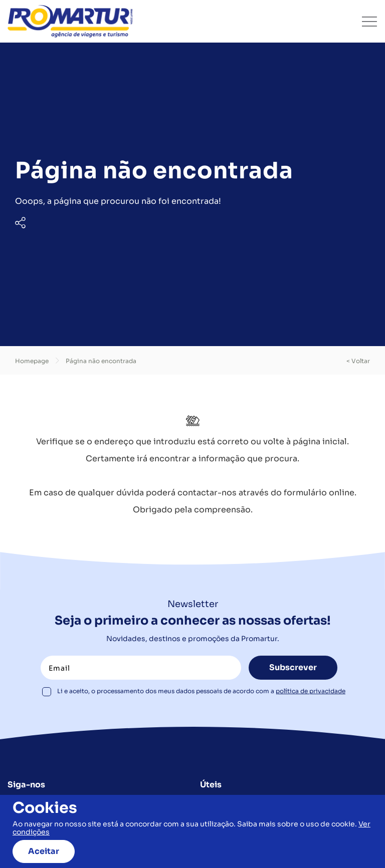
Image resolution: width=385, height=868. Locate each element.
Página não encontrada (101, 361)
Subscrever (293, 667)
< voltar (358, 361)
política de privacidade (311, 691)
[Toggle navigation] (369, 22)
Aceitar (44, 851)
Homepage (32, 361)
